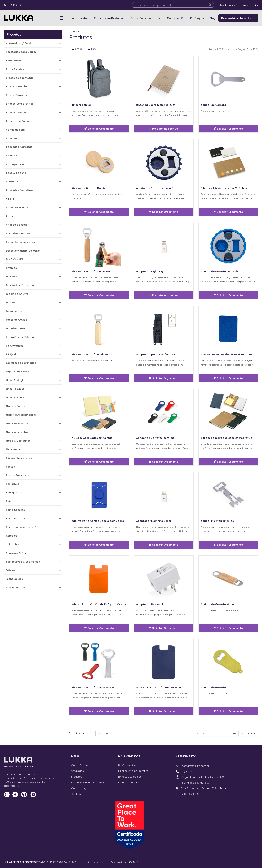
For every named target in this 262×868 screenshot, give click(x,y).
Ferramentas (33, 311)
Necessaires (33, 449)
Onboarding (79, 788)
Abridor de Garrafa (213, 105)
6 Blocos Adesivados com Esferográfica (227, 438)
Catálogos (197, 18)
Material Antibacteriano (33, 415)
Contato (76, 794)
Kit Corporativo (127, 765)
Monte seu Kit (176, 18)
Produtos (83, 31)
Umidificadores (33, 587)
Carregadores (33, 164)
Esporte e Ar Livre (33, 294)
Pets (33, 501)
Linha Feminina (33, 389)
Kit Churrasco (33, 346)
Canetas (33, 156)
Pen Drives (33, 484)
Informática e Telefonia (33, 337)
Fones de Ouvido (33, 320)
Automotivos (33, 60)
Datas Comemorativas (145, 18)
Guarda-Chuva (33, 328)
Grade (77, 49)
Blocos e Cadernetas (33, 78)
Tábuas (33, 570)
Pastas (33, 467)
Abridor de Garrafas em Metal (91, 271)
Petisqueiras (33, 492)
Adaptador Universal (150, 604)
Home (72, 31)
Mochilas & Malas (33, 423)
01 (220, 733)
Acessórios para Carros (33, 52)
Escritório (33, 276)
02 (227, 733)
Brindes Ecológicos (130, 777)
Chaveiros (33, 181)
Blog (213, 18)
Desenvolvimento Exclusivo (33, 251)
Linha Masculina (33, 397)
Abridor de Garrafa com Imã (155, 188)
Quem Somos (79, 765)
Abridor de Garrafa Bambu (89, 188)
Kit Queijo (33, 354)
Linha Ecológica (33, 380)
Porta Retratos (33, 518)
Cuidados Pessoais (33, 233)
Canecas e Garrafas (33, 147)
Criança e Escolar (33, 225)
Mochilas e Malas (33, 432)
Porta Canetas (33, 510)
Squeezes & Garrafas (33, 553)
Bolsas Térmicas (33, 95)
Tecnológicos (33, 579)
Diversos (33, 268)
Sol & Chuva (33, 544)
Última (252, 733)
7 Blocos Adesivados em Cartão (92, 438)
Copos (33, 199)
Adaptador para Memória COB (156, 354)
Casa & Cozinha (33, 173)
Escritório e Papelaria (33, 285)
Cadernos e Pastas (33, 121)
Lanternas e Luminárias (33, 363)
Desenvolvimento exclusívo (238, 18)
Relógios (33, 536)
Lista (92, 49)
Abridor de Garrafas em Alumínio (93, 687)
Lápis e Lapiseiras (33, 372)
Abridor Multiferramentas (217, 521)
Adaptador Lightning (150, 271)
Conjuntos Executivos (33, 190)
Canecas (33, 138)
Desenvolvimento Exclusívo (87, 782)
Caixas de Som (33, 130)
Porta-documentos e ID (33, 527)
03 (235, 733)
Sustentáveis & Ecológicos (33, 562)
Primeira (201, 733)
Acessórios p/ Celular (33, 43)
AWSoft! (133, 862)
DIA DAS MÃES (33, 259)
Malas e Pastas (33, 406)
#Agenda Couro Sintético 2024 (156, 105)
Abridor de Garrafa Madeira (90, 354)
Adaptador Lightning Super (154, 521)
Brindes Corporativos (33, 104)
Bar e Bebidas (33, 69)
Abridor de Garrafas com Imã (155, 438)
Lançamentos (79, 18)
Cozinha (33, 216)
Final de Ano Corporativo (133, 771)
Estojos (33, 302)
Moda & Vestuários (33, 441)
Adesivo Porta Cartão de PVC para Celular (99, 604)
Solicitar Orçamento (99, 129)
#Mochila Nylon (82, 105)
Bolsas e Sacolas (33, 86)
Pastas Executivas (33, 475)
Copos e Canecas (33, 207)
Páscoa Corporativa (33, 458)
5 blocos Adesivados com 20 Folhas (224, 188)
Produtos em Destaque (109, 18)
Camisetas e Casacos (131, 782)
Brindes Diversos (33, 112)
